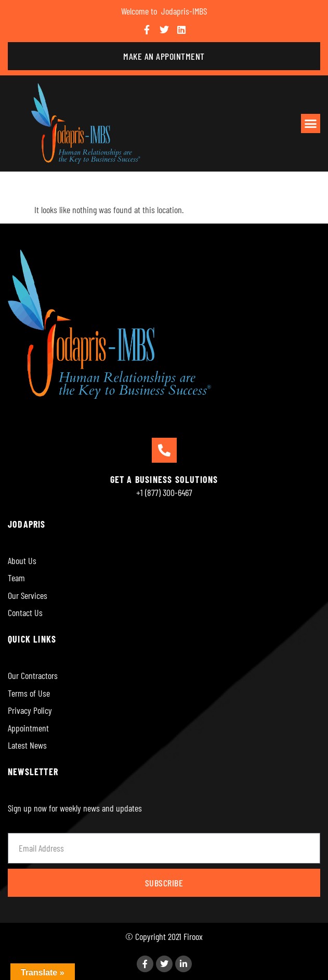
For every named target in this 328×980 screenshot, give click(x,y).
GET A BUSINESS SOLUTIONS (164, 479)
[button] (311, 124)
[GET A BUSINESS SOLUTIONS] (164, 450)
